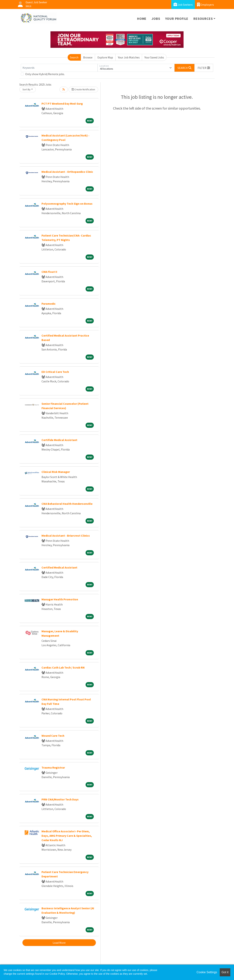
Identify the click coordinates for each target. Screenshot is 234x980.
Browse (88, 57)
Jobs (156, 19)
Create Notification (83, 89)
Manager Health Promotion (60, 599)
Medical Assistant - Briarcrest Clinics (66, 536)
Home (142, 19)
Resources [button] (203, 19)
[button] (204, 68)
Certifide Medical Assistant (59, 440)
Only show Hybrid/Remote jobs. (45, 74)
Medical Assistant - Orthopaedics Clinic (67, 172)
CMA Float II (49, 272)
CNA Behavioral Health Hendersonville (67, 504)
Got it (225, 972)
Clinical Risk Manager (56, 472)
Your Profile (177, 19)
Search (74, 57)
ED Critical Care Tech (55, 372)
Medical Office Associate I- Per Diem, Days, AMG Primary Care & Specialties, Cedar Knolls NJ (67, 836)
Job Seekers (183, 4)
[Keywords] (59, 68)
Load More (59, 943)
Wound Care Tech (53, 736)
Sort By (27, 89)
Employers (205, 4)
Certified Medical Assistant (59, 567)
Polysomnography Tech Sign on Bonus (67, 204)
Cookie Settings (207, 972)
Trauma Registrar (53, 767)
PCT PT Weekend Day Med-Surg (62, 104)
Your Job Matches (129, 57)
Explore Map (105, 57)
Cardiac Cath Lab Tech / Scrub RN (63, 667)
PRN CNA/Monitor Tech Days (60, 799)
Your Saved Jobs (154, 57)
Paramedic (49, 304)
